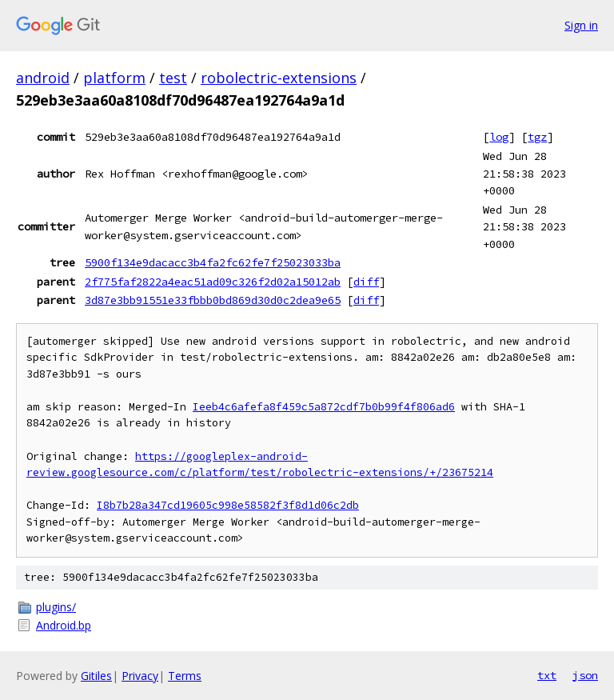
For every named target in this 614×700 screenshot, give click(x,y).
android (43, 78)
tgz (537, 137)
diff (366, 282)
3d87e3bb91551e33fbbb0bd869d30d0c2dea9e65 (213, 300)
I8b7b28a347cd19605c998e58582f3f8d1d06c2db (228, 505)
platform (114, 78)
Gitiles (96, 676)
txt (547, 675)
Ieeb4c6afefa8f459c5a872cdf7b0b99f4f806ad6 (324, 407)
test (173, 78)
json (585, 675)
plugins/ (56, 607)
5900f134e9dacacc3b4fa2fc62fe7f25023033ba (213, 262)
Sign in (581, 25)
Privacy (140, 676)
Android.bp (64, 625)
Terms (185, 676)
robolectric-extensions (279, 78)
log (499, 137)
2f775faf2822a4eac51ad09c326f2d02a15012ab (213, 282)
